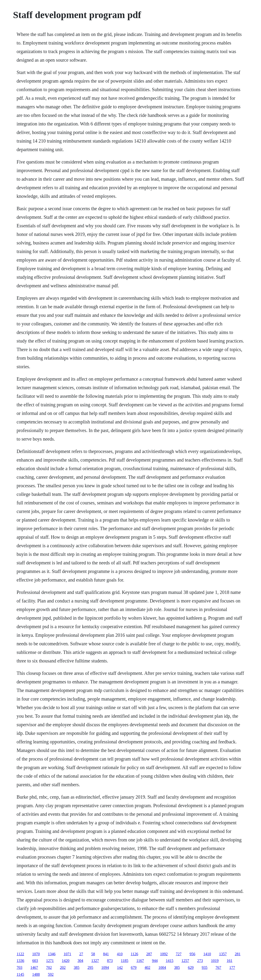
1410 (207, 954)
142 (120, 968)
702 (49, 968)
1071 (67, 954)
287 (149, 954)
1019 (215, 961)
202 (63, 968)
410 (120, 954)
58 (93, 954)
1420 (66, 961)
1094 (105, 968)
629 (191, 968)
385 (77, 968)
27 (81, 954)
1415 (170, 961)
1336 (20, 961)
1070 (36, 954)
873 (110, 961)
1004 (162, 968)
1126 (134, 954)
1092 (164, 954)
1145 (20, 974)
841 (106, 954)
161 (230, 961)
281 (238, 954)
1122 (20, 954)
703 (20, 968)
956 (192, 954)
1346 (52, 954)
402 (148, 968)
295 (90, 968)
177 (232, 968)
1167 (140, 961)
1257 (185, 961)
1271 (50, 961)
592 (51, 974)
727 (179, 954)
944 (155, 961)
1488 (36, 974)
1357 (223, 954)
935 (205, 968)
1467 (34, 968)
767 (218, 968)
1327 (95, 961)
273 (200, 961)
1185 (125, 961)
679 (134, 968)
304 (80, 961)
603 (35, 961)
